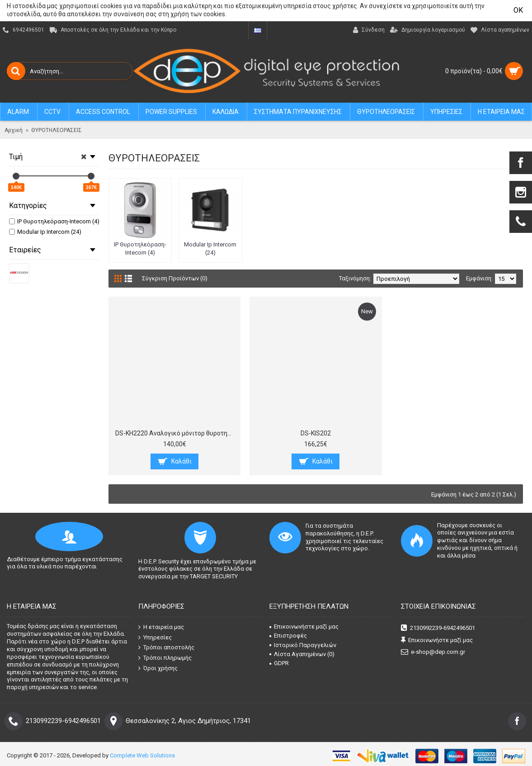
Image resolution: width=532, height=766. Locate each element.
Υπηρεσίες (155, 638)
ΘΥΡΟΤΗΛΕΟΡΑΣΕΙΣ (56, 130)
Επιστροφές (288, 636)
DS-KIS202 (316, 433)
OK (518, 10)
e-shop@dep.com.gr (433, 652)
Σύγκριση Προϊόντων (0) (175, 278)
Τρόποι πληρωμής (165, 658)
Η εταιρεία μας (161, 627)
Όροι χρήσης (158, 668)
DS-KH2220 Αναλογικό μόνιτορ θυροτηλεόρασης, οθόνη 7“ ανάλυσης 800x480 (176, 433)
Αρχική (14, 130)
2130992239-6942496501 (438, 628)
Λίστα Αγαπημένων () (302, 654)
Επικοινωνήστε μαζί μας (304, 627)
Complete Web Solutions (142, 755)
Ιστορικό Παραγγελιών (303, 645)
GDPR (279, 663)
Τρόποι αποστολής (166, 648)
